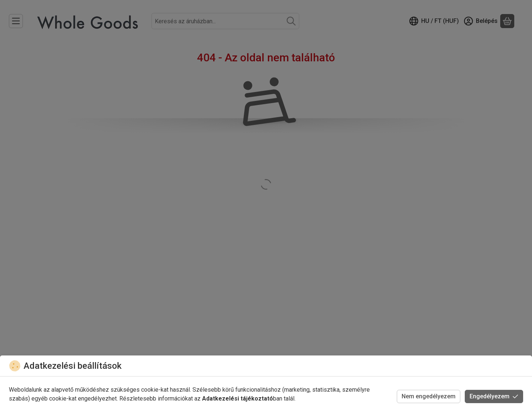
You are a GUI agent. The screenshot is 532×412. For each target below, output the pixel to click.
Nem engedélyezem (429, 396)
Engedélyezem (494, 396)
